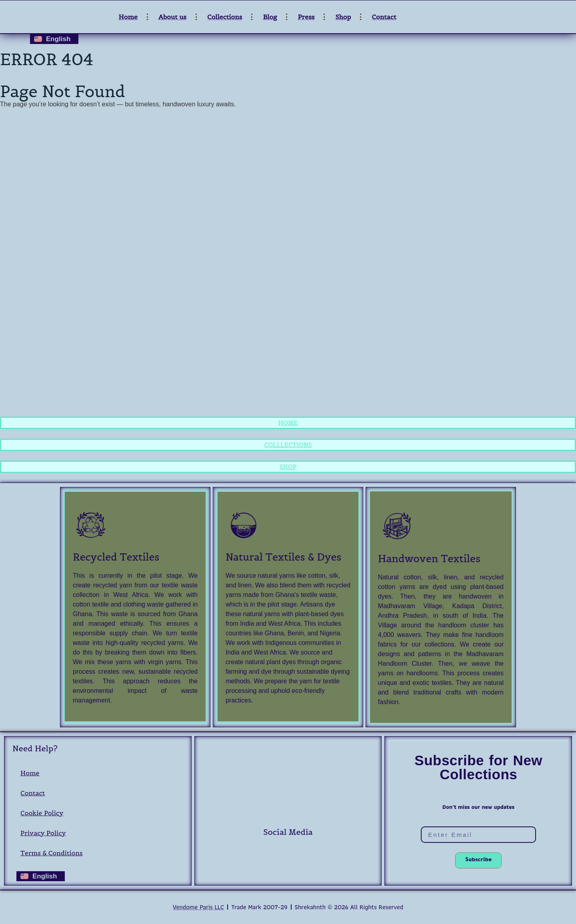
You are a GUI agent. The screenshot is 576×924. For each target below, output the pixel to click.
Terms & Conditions (52, 853)
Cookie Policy (42, 813)
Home (30, 773)
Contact (33, 793)
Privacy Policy (43, 833)
